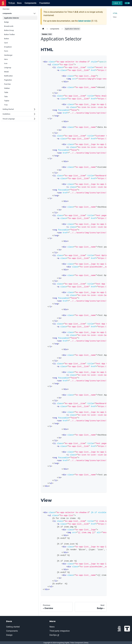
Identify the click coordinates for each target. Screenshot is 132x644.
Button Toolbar (9, 34)
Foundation (45, 3)
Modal (6, 72)
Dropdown (8, 47)
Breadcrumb (9, 26)
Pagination (8, 80)
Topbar (7, 101)
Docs (19, 3)
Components (30, 3)
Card (6, 43)
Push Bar (7, 84)
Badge (6, 22)
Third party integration (60, 631)
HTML (115, 13)
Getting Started (8, 109)
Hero (6, 59)
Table (6, 92)
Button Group (9, 30)
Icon (6, 63)
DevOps (54, 635)
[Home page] (43, 29)
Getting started (13, 627)
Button (7, 39)
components (7, 13)
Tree (6, 105)
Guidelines (6, 114)
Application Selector (12, 18)
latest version (84, 21)
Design (9, 635)
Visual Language (9, 119)
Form (6, 51)
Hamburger (8, 55)
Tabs (6, 97)
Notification (8, 76)
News (52, 627)
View (115, 17)
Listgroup (8, 68)
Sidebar (7, 88)
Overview (6, 9)
